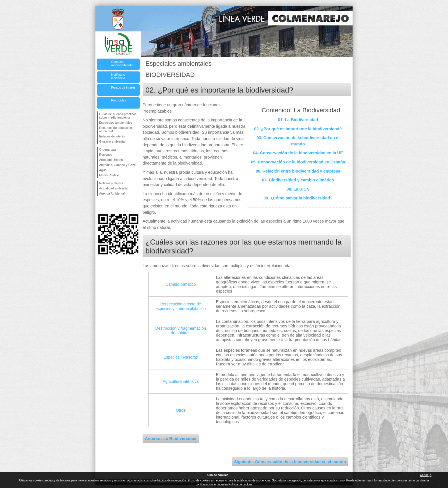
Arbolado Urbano (111, 160)
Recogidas (119, 100)
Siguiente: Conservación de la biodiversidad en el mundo (290, 462)
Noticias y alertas (111, 183)
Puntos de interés (123, 87)
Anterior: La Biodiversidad (171, 439)
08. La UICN (298, 189)
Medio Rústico (109, 175)
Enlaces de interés (112, 136)
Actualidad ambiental (114, 188)
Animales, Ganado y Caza (117, 165)
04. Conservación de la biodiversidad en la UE (298, 153)
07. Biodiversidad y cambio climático (298, 180)
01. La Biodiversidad (298, 120)
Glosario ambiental (112, 141)
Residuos (106, 155)
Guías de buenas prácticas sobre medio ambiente (118, 116)
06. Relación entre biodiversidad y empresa (298, 171)
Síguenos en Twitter (110, 205)
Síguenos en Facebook (100, 205)
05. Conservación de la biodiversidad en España (298, 162)
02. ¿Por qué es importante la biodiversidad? (298, 129)
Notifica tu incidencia (118, 76)
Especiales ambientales (116, 123)
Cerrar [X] (426, 475)
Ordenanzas (108, 149)
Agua (103, 170)
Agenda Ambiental (112, 193)
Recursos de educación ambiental (116, 129)
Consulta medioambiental (122, 63)
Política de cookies (240, 484)
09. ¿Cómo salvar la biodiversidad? (298, 198)
